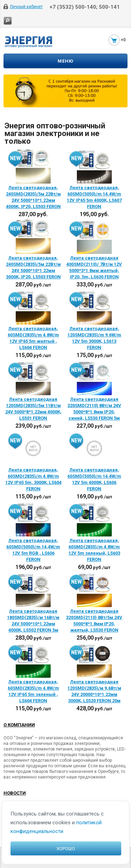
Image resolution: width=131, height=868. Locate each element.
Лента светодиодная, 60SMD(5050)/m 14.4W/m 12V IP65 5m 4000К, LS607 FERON (94, 197)
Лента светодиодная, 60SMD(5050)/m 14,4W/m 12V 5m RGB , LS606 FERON (33, 550)
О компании (19, 725)
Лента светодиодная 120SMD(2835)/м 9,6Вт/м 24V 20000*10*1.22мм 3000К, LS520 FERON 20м (94, 691)
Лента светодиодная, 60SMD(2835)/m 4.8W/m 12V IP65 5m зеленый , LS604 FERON (33, 691)
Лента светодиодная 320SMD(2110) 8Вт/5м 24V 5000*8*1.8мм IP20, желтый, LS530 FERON (94, 621)
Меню (65, 61)
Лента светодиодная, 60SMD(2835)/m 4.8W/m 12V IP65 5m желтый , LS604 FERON (33, 338)
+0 (123, 40)
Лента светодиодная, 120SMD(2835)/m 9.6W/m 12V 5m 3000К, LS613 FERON (94, 338)
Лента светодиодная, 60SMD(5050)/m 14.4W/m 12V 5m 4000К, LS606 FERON (94, 479)
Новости (15, 793)
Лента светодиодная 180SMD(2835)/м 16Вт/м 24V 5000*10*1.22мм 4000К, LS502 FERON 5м (33, 621)
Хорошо (66, 849)
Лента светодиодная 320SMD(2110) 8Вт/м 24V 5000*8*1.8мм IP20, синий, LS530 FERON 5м (94, 409)
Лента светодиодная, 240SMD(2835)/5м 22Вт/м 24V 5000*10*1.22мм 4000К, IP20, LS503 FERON (33, 197)
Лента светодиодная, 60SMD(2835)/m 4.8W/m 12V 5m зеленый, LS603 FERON (94, 550)
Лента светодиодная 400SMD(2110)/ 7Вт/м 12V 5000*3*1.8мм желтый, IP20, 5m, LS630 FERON (94, 267)
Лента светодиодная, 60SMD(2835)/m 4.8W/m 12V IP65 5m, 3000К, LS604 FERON (33, 479)
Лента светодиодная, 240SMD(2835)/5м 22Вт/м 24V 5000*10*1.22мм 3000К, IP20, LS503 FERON (33, 267)
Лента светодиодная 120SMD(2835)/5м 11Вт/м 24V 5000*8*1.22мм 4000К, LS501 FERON (33, 409)
